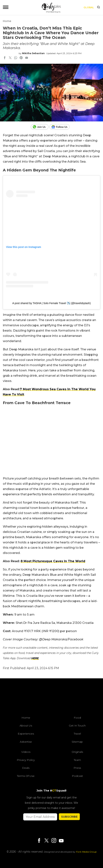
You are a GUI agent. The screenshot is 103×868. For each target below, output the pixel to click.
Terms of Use (26, 776)
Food (77, 718)
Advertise (26, 742)
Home (7, 21)
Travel (77, 734)
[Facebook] (39, 841)
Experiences (26, 734)
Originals (77, 752)
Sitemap (77, 742)
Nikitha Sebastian (33, 53)
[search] (98, 8)
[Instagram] (54, 841)
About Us (26, 726)
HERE (35, 658)
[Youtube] (61, 841)
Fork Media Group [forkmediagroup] (86, 852)
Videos (26, 752)
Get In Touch (77, 726)
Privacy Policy (26, 760)
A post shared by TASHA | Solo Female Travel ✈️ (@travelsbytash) (51, 303)
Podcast (77, 776)
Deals (26, 768)
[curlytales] (51, 698)
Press (77, 768)
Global (89, 7)
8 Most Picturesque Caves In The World (53, 561)
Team (77, 760)
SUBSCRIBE (69, 817)
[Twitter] (46, 841)
